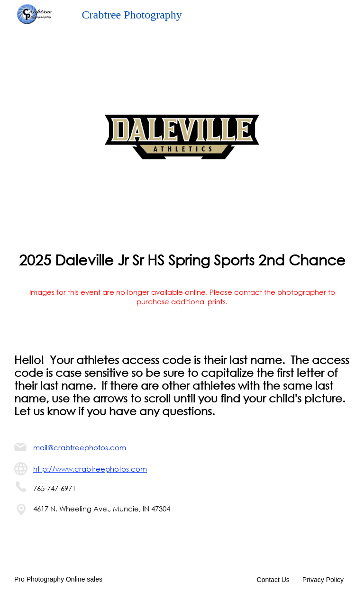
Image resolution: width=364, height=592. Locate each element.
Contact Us (273, 580)
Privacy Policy (323, 580)
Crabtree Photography (132, 15)
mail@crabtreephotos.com (80, 447)
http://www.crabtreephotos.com (90, 469)
